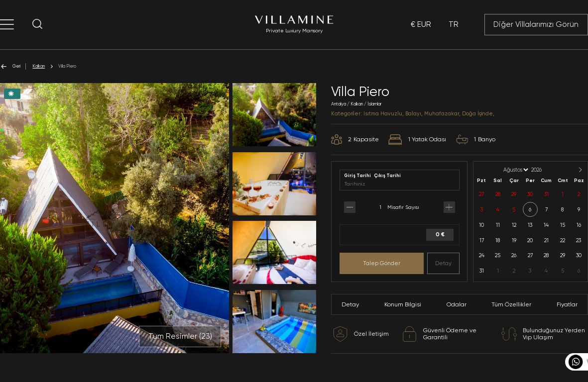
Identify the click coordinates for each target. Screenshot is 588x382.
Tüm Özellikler (511, 304)
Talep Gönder (382, 263)
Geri (10, 66)
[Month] (515, 170)
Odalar (457, 304)
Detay (443, 263)
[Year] (545, 170)
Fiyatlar (567, 304)
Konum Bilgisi (403, 304)
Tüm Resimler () (180, 336)
